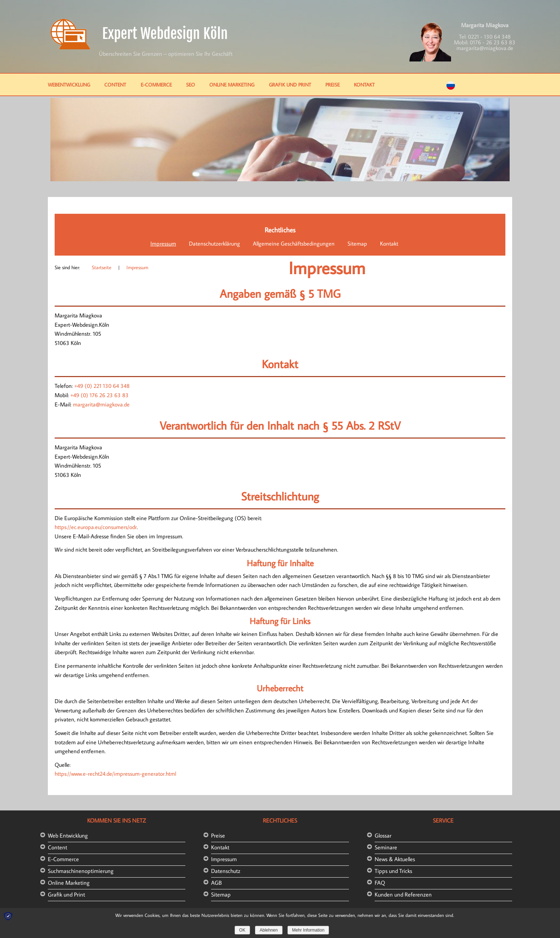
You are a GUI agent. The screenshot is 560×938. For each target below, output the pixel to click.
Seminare (386, 847)
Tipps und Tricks (393, 871)
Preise (332, 85)
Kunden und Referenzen (403, 894)
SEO (191, 85)
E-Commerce (156, 85)
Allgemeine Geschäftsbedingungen (294, 243)
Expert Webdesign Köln (165, 34)
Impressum (163, 243)
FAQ (380, 883)
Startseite (102, 267)
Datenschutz (226, 871)
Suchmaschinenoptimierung (81, 871)
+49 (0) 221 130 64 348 (102, 386)
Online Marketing (232, 85)
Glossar (383, 835)
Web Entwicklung (68, 835)
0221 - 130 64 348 (489, 36)
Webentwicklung (69, 85)
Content (115, 85)
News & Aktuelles (395, 859)
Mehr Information (308, 930)
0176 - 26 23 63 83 (492, 42)
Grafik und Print (290, 85)
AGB (216, 883)
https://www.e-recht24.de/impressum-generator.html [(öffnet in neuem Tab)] (115, 774)
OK (242, 930)
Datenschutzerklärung (214, 243)
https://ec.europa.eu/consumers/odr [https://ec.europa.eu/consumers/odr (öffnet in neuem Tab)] (96, 527)
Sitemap (357, 243)
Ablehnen (269, 930)
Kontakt (364, 85)
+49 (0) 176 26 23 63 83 (99, 395)
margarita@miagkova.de (485, 48)
